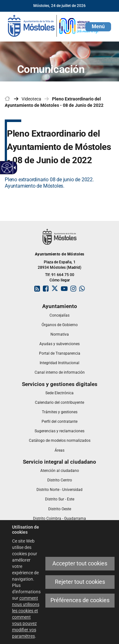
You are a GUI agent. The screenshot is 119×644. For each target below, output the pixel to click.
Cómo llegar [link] (60, 280)
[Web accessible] (7, 168)
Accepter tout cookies (80, 563)
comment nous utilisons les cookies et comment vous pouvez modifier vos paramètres (26, 617)
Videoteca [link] (31, 99)
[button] (98, 27)
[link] (54, 25)
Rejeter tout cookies (80, 582)
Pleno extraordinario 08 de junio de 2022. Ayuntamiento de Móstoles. (49, 183)
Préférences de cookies (80, 600)
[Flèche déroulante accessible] (14, 168)
